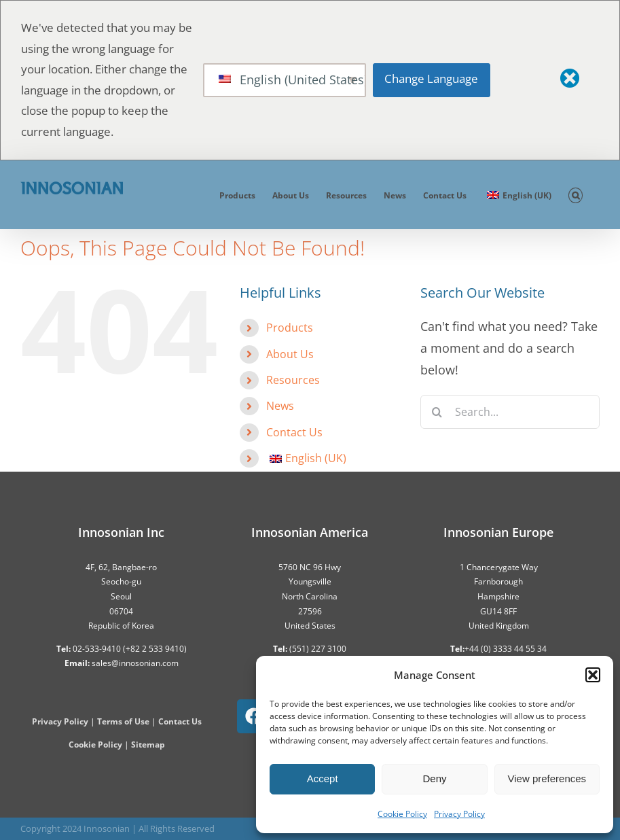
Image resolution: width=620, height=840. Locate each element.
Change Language (431, 78)
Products (290, 328)
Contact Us (294, 432)
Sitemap (148, 745)
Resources (293, 380)
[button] (593, 675)
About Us (290, 354)
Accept (323, 778)
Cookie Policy (402, 814)
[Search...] (510, 412)
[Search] (437, 412)
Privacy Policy (459, 814)
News (280, 406)
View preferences (547, 778)
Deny (434, 778)
